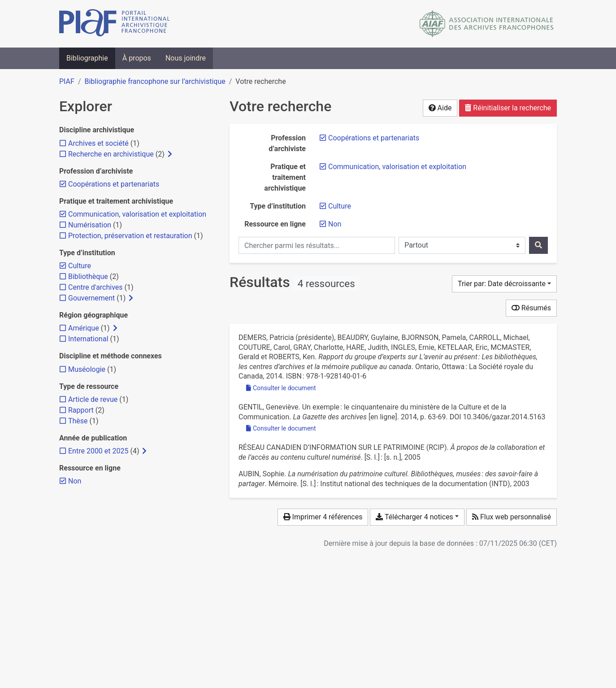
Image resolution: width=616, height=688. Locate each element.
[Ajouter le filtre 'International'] (88, 339)
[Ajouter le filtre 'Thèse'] (78, 421)
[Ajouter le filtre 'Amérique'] (84, 328)
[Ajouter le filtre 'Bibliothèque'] (88, 277)
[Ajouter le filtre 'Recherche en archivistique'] (111, 154)
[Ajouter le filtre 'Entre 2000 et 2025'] (98, 451)
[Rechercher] (538, 245)
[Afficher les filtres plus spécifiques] (170, 154)
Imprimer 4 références (323, 517)
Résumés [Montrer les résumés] (531, 308)
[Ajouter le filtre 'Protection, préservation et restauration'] (130, 236)
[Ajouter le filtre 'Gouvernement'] (91, 298)
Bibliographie (87, 58)
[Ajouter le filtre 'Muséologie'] (87, 369)
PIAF (67, 81)
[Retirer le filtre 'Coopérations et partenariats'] (374, 138)
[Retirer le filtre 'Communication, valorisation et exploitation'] (397, 167)
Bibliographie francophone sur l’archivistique (155, 81)
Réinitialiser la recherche (508, 108)
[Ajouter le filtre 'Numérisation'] (90, 225)
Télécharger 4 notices (414, 517)
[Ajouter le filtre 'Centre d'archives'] (95, 287)
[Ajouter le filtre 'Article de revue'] (93, 399)
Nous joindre (186, 58)
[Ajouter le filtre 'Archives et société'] (98, 143)
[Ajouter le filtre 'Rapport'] (81, 410)
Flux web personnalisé (512, 517)
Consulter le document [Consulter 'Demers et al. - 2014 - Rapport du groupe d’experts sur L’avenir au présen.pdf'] (281, 388)
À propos (137, 58)
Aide (440, 108)
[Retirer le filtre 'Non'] (335, 224)
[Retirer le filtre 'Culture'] (340, 206)
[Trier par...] (504, 284)
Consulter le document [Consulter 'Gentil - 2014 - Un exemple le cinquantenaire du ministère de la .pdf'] (281, 428)
